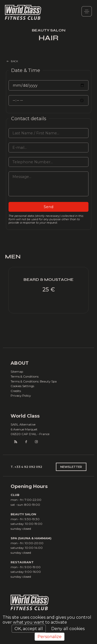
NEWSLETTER (71, 467)
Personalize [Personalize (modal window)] (50, 637)
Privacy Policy (21, 396)
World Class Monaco (23, 13)
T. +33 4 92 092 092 (26, 467)
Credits (16, 391)
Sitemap (17, 372)
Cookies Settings (22, 386)
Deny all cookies (68, 629)
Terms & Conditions (25, 377)
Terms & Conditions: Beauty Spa (34, 381)
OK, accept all (29, 629)
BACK (14, 61)
